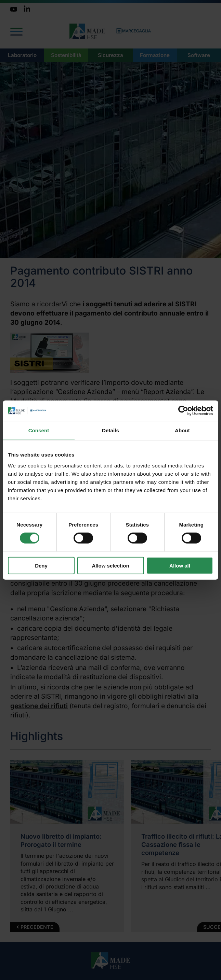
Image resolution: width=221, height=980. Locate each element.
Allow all (180, 565)
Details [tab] (110, 430)
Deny (41, 565)
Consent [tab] (39, 430)
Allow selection (110, 565)
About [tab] (182, 430)
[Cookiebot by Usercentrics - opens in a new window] (183, 411)
